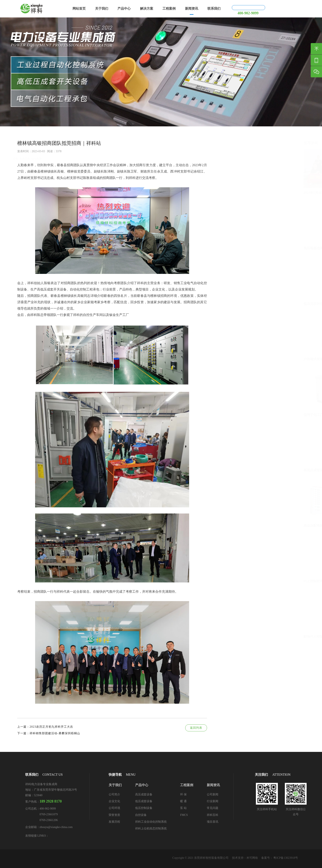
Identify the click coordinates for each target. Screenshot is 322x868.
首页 (15, 131)
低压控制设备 (144, 808)
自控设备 (141, 815)
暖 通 (183, 801)
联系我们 (214, 9)
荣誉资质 (114, 815)
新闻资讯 (192, 9)
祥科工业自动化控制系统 (151, 822)
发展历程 (114, 822)
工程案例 (169, 9)
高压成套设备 (144, 794)
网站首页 (79, 9)
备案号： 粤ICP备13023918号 (280, 858)
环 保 (183, 794)
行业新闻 (213, 801)
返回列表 (194, 728)
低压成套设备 (144, 801)
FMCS (184, 815)
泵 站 (183, 808)
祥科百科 (213, 815)
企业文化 (114, 801)
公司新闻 (37, 131)
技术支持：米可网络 (245, 858)
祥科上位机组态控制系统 (151, 829)
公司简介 (114, 794)
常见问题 (213, 808)
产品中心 (124, 9)
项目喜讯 (213, 822)
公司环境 (114, 808)
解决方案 (147, 9)
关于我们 (102, 9)
